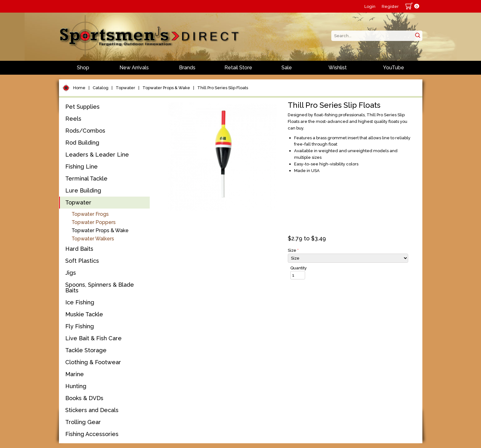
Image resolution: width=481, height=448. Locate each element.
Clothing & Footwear (93, 362)
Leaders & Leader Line (97, 155)
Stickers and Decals (92, 410)
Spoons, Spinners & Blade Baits (100, 287)
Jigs (71, 273)
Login (370, 6)
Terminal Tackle (86, 178)
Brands (187, 68)
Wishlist (338, 68)
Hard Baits (79, 249)
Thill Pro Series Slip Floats (223, 88)
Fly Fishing (80, 326)
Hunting (76, 386)
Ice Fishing (80, 302)
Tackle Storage (86, 350)
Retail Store (238, 68)
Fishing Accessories (92, 434)
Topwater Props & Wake (166, 88)
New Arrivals (134, 68)
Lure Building (83, 190)
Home (79, 88)
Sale (287, 68)
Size (293, 250)
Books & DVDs (84, 398)
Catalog (101, 88)
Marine (75, 374)
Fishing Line (81, 167)
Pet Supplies (82, 107)
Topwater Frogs (90, 214)
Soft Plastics (82, 261)
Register (390, 6)
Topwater (125, 88)
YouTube (394, 68)
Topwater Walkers (93, 239)
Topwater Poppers (94, 222)
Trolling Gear (83, 422)
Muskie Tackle (84, 314)
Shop (83, 68)
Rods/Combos (85, 131)
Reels (73, 119)
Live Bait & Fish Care (93, 338)
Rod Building (82, 143)
